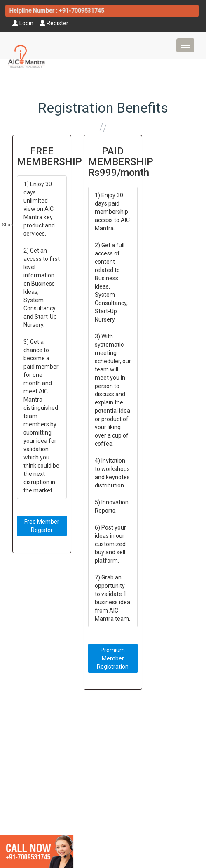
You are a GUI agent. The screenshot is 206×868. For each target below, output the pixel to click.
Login (23, 23)
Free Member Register (42, 526)
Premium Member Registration (113, 658)
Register (54, 23)
